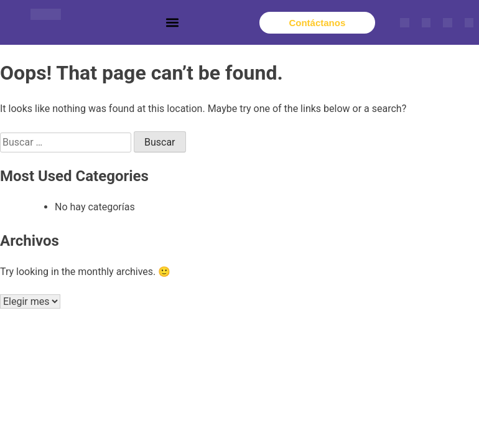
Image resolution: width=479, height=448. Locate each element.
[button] (173, 23)
